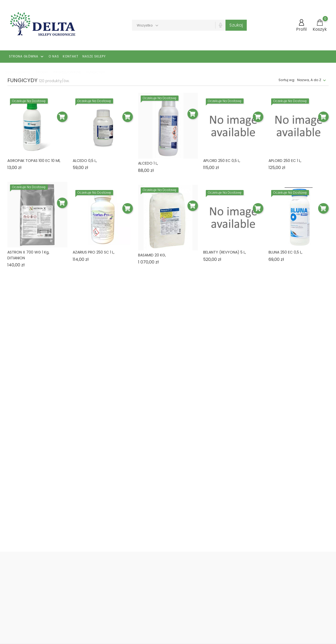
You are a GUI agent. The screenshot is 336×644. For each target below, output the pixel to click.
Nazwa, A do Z (309, 80)
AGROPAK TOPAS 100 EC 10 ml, (34, 161)
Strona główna (27, 57)
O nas (54, 56)
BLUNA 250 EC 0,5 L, (285, 252)
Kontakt (71, 56)
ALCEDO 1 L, (148, 163)
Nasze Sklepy (94, 56)
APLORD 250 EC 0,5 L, (222, 161)
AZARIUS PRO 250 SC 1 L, (94, 252)
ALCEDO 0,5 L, (85, 161)
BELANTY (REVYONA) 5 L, (225, 252)
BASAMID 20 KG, (152, 255)
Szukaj (236, 25)
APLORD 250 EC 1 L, (285, 161)
